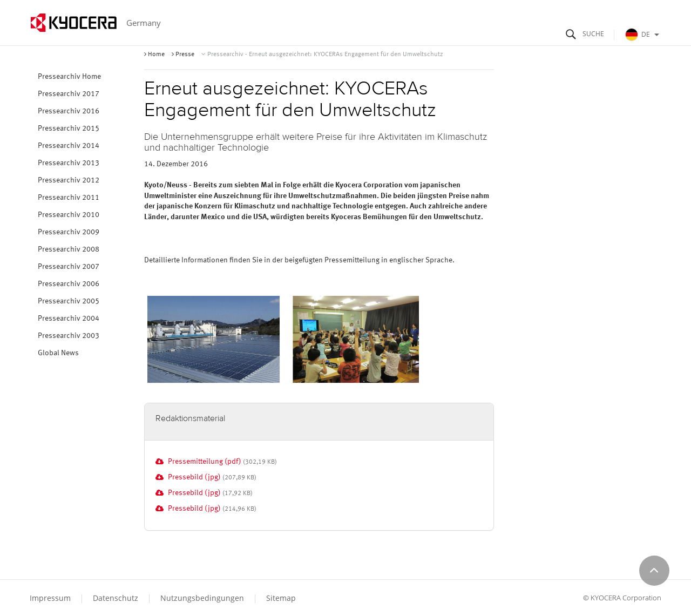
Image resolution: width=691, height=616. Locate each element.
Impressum (50, 598)
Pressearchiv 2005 (69, 301)
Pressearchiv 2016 (69, 111)
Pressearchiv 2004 (69, 319)
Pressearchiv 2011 (69, 198)
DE (643, 35)
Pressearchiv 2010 (69, 215)
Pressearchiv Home (69, 77)
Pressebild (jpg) (194, 477)
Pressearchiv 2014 (69, 146)
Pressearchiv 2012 (69, 180)
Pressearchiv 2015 (69, 128)
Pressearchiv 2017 (69, 94)
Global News (58, 353)
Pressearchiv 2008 (69, 249)
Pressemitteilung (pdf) (205, 462)
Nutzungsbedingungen (202, 598)
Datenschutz (116, 598)
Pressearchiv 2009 (69, 232)
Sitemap (281, 598)
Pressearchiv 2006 (69, 284)
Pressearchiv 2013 (69, 163)
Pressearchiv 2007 (69, 267)
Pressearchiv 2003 (69, 336)
